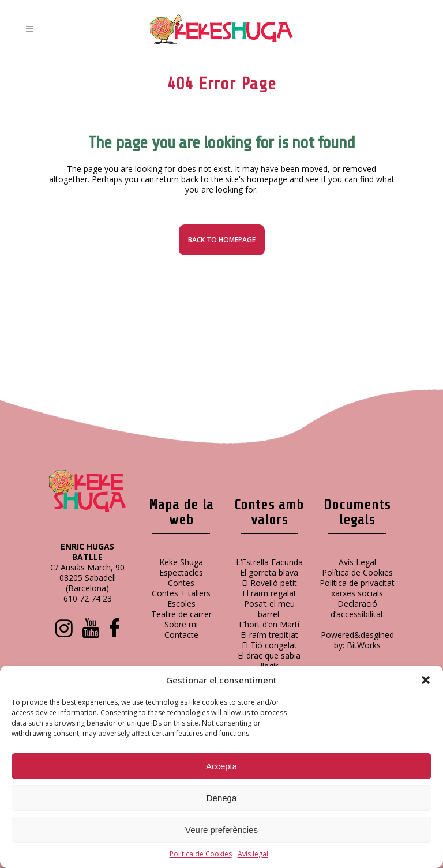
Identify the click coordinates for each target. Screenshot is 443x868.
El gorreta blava (269, 572)
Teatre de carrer (181, 614)
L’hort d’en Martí (269, 624)
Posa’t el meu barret (269, 609)
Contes (181, 583)
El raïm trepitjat (269, 635)
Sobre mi (181, 624)
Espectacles (181, 572)
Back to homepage (222, 240)
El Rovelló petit (269, 583)
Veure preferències (221, 830)
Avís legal (253, 854)
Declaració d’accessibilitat (357, 609)
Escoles (181, 604)
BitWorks (364, 645)
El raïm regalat (269, 593)
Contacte (181, 635)
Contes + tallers (181, 593)
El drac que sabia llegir (269, 661)
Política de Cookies (201, 854)
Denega (222, 798)
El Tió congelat (269, 645)
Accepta (221, 766)
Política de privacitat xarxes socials (357, 588)
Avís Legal (357, 562)
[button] (426, 680)
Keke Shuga (181, 562)
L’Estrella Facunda (269, 562)
